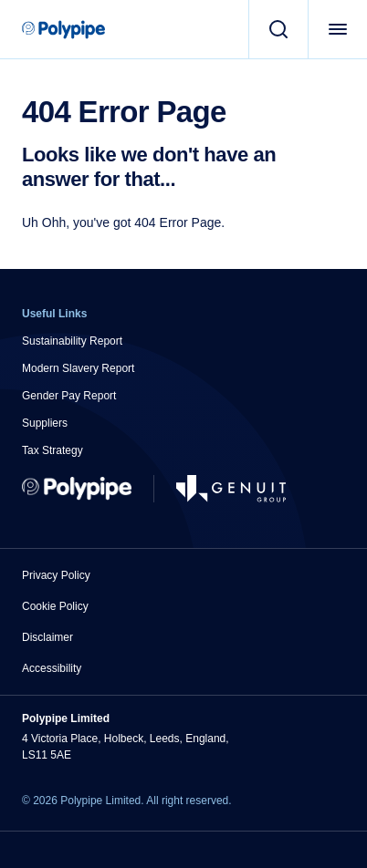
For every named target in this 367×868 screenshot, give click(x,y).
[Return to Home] (77, 489)
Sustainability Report (72, 341)
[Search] (278, 29)
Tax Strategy (52, 450)
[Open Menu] (337, 29)
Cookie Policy (55, 606)
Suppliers (45, 423)
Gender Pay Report (69, 396)
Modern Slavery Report (78, 368)
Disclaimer (47, 637)
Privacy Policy (56, 575)
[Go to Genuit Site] (231, 489)
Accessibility (52, 668)
